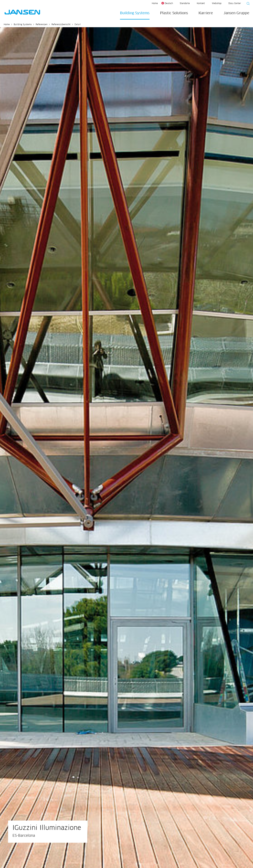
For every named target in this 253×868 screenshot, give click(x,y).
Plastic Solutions (174, 13)
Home (155, 4)
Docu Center (235, 4)
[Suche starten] (247, 4)
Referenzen (42, 25)
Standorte (185, 4)
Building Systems (135, 13)
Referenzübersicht (61, 25)
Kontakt (201, 4)
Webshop (217, 4)
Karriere (206, 13)
